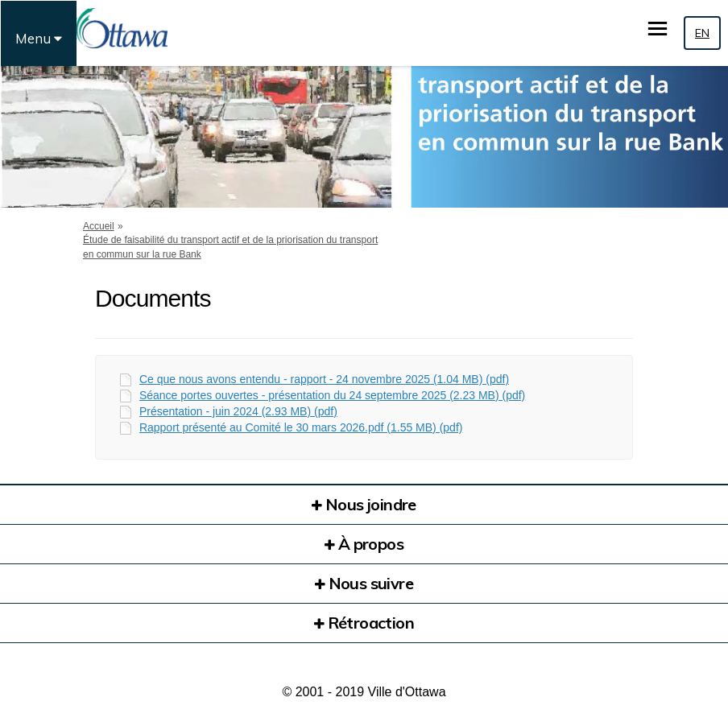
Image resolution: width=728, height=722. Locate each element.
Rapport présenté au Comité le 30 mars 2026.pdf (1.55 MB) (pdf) (301, 427)
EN (702, 33)
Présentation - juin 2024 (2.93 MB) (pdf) (238, 411)
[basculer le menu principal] (658, 29)
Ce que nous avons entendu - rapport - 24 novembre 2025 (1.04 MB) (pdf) (324, 379)
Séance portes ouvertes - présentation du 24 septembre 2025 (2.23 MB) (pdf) (332, 395)
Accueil (99, 226)
